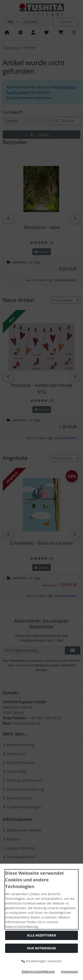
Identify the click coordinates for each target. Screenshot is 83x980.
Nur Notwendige (41, 948)
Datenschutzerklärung (38, 971)
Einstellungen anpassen (41, 961)
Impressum (69, 971)
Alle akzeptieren (41, 935)
